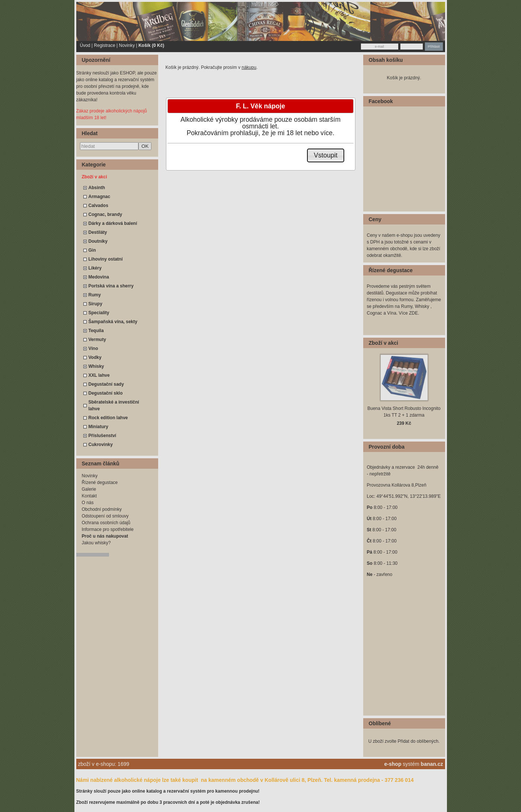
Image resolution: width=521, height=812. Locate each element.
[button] (326, 155)
